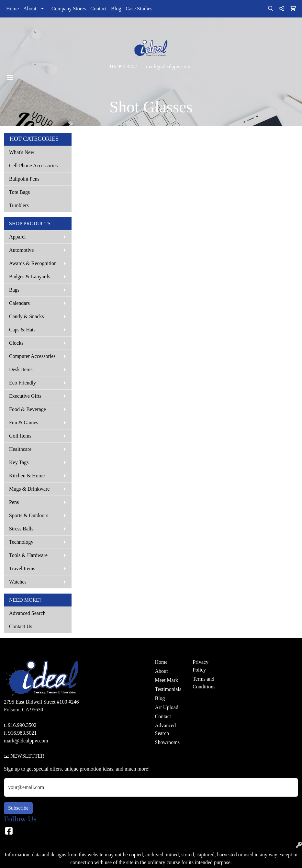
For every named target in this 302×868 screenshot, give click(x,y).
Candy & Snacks (27, 316)
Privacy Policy (201, 666)
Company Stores (69, 9)
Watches (18, 582)
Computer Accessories (32, 356)
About (30, 9)
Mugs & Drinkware (29, 489)
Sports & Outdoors (29, 515)
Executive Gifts (25, 396)
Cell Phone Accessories (33, 166)
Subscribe (18, 808)
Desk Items (21, 369)
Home (12, 9)
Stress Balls (21, 529)
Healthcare (20, 449)
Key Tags (19, 462)
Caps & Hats (22, 330)
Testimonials (168, 689)
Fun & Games (24, 423)
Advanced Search (27, 613)
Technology (21, 542)
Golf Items (20, 436)
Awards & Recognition (33, 263)
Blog (116, 9)
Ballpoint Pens (24, 179)
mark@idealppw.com (168, 67)
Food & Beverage (28, 409)
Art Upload (167, 707)
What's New (22, 152)
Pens (14, 502)
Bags (14, 290)
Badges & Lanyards (30, 277)
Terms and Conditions (204, 683)
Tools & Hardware (28, 555)
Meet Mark (167, 680)
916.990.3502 (123, 67)
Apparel (17, 237)
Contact (98, 9)
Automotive (21, 250)
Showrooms (167, 742)
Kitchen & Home (27, 476)
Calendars (19, 303)
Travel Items (22, 568)
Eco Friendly (22, 383)
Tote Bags (19, 192)
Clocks (16, 343)
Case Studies (139, 9)
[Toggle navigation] (10, 78)
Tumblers (19, 205)
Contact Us (21, 626)
